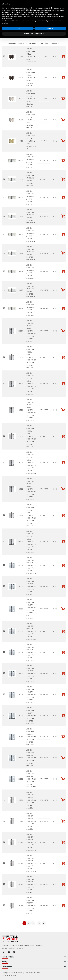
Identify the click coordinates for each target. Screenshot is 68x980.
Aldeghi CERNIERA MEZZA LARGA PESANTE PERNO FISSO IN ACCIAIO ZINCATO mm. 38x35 (31, 357)
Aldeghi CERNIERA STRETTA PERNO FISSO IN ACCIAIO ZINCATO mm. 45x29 (31, 884)
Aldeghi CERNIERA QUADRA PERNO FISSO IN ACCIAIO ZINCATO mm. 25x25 (31, 586)
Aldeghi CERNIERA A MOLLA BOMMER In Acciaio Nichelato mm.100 (31, 120)
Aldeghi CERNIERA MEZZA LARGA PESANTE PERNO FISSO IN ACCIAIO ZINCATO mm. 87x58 (31, 542)
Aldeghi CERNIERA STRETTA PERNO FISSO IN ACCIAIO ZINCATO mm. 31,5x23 (31, 842)
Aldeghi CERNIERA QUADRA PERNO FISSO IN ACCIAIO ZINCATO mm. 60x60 (31, 673)
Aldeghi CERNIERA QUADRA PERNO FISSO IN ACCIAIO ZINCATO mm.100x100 (31, 779)
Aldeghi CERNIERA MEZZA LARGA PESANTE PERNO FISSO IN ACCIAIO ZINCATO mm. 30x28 (31, 331)
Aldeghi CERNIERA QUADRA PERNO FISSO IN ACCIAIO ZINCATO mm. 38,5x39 (31, 631)
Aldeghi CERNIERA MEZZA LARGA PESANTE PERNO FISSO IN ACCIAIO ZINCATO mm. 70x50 (31, 489)
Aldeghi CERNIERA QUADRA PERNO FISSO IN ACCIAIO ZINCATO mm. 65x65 (31, 695)
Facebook (4, 952)
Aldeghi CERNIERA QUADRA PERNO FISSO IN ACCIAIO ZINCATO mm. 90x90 (31, 758)
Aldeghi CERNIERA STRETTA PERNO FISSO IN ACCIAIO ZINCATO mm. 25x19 (31, 821)
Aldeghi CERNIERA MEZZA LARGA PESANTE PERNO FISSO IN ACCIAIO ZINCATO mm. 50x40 (31, 410)
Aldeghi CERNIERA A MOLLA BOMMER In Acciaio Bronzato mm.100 (31, 78)
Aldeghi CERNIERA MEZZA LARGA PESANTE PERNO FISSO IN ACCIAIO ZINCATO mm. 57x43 (31, 436)
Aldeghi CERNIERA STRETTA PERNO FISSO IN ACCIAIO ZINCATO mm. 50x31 (31, 906)
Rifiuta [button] (18, 28)
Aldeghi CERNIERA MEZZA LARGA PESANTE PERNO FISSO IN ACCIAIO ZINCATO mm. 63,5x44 (31, 463)
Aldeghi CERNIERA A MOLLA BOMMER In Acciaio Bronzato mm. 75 (32, 57)
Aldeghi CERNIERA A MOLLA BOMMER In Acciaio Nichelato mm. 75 (31, 99)
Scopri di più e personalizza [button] (34, 34)
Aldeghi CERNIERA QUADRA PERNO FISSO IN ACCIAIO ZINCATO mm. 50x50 (31, 652)
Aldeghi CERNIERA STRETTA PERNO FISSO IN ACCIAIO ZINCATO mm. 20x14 (31, 800)
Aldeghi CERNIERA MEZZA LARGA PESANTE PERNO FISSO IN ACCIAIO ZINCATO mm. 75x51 (31, 515)
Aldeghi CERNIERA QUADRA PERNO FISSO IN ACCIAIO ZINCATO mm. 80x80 (31, 737)
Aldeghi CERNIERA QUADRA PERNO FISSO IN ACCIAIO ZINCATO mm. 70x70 (31, 716)
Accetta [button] (50, 28)
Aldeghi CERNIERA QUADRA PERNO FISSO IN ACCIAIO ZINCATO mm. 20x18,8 (31, 565)
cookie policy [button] (43, 12)
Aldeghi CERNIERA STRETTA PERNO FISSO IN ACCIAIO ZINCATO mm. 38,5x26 (31, 863)
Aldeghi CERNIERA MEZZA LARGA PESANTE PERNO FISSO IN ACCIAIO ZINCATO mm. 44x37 (31, 384)
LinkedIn (14, 952)
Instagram (9, 952)
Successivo (44, 923)
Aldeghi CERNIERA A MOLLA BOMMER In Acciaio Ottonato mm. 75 (32, 141)
